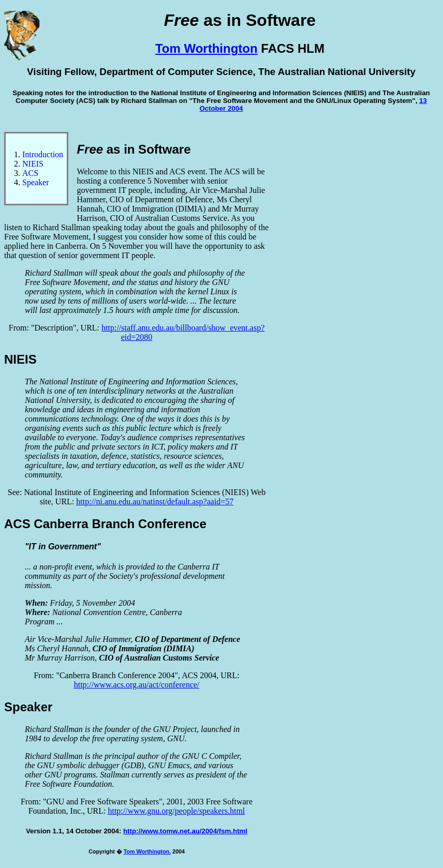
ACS (30, 173)
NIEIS (33, 164)
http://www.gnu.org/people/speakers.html (176, 811)
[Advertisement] (397, 287)
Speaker (36, 182)
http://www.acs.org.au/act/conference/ (137, 685)
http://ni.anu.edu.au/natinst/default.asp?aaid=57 (155, 502)
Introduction (43, 154)
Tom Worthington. (147, 851)
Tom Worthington (206, 48)
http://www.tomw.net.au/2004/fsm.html (185, 831)
